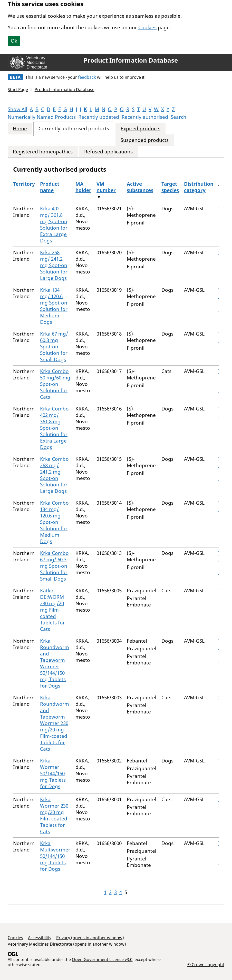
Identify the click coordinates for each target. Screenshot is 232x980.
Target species (170, 187)
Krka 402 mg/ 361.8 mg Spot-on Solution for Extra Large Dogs (54, 225)
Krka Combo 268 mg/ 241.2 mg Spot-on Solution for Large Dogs (54, 475)
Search (178, 117)
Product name (50, 187)
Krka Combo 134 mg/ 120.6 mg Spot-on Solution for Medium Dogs (54, 522)
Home (20, 129)
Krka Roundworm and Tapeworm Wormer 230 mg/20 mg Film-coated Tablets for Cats (55, 723)
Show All (17, 109)
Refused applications (108, 152)
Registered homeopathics (43, 152)
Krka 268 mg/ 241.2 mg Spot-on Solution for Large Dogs (54, 265)
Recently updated (99, 117)
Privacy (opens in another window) (90, 938)
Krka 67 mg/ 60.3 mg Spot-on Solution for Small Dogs (54, 347)
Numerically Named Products (42, 117)
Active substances (140, 187)
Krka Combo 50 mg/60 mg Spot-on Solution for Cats (55, 384)
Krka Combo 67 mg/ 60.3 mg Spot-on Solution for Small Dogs (54, 566)
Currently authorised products (74, 129)
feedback (87, 77)
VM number (106, 187)
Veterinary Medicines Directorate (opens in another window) (67, 944)
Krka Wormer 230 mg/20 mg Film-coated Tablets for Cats (54, 815)
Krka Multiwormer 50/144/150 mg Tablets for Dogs (55, 856)
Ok (14, 41)
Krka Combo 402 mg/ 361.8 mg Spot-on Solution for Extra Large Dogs (54, 428)
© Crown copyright (206, 964)
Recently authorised (145, 117)
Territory (24, 184)
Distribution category (199, 187)
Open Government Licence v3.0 (102, 959)
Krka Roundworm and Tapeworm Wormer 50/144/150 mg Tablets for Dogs (55, 663)
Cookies (147, 27)
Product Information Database (131, 60)
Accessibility (40, 938)
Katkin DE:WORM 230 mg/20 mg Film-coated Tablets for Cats (52, 610)
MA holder (83, 187)
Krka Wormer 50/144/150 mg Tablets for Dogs (53, 773)
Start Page (18, 90)
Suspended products (145, 140)
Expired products (141, 129)
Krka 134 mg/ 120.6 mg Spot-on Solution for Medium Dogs (54, 306)
